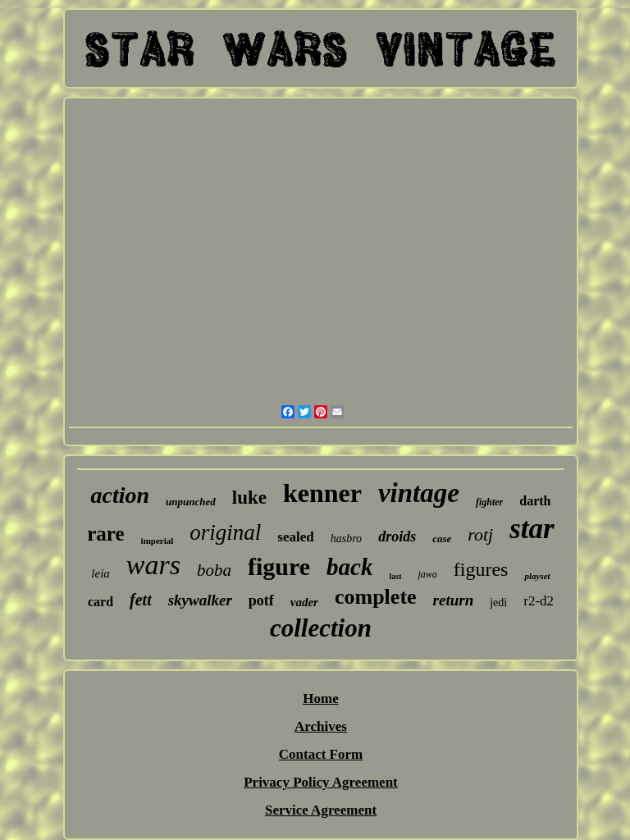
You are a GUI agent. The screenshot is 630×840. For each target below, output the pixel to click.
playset (537, 576)
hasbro (346, 539)
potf (261, 600)
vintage (419, 493)
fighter (489, 502)
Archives (321, 726)
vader (304, 602)
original (225, 532)
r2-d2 (539, 601)
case (442, 539)
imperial (157, 541)
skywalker (200, 600)
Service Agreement (321, 810)
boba (214, 570)
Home (320, 698)
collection (321, 628)
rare (105, 534)
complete (376, 597)
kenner (322, 493)
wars (153, 565)
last (395, 576)
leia (100, 573)
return (454, 600)
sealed (295, 537)
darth (535, 501)
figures (481, 569)
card (100, 602)
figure (279, 566)
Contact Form (321, 754)
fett (141, 600)
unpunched (191, 502)
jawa (427, 574)
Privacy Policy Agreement (321, 782)
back (349, 567)
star (532, 529)
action (120, 495)
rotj (480, 534)
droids (397, 536)
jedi (498, 603)
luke (249, 498)
